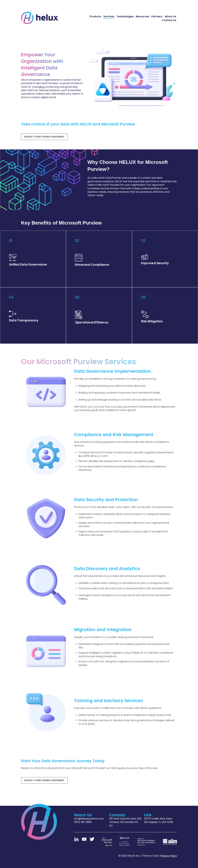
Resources (142, 17)
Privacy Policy (169, 855)
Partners (157, 17)
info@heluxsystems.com (89, 818)
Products (95, 17)
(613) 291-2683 (83, 821)
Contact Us (169, 20)
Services (109, 17)
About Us (170, 17)
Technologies (125, 17)
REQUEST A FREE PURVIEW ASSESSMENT (44, 137)
